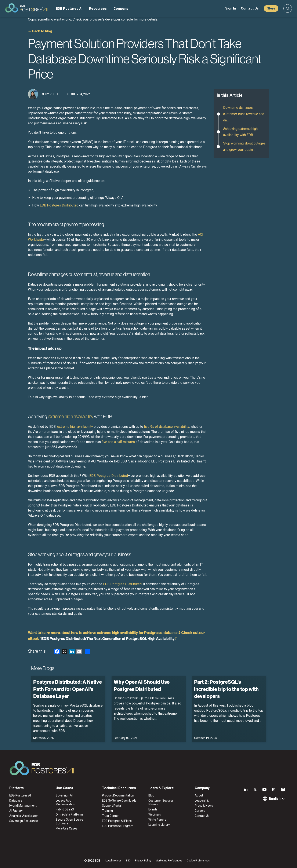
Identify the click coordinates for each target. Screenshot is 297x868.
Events (153, 809)
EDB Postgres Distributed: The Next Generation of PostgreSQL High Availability (108, 639)
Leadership (202, 801)
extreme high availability (75, 427)
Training (107, 811)
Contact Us (250, 8)
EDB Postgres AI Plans (117, 821)
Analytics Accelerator (24, 816)
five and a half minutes (118, 442)
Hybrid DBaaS (65, 809)
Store (271, 8)
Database (16, 801)
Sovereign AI (64, 795)
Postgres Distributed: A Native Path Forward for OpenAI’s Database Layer (68, 689)
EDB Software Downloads (119, 801)
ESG (128, 861)
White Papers (157, 820)
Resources (98, 9)
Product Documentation (118, 795)
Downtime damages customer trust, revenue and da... (244, 114)
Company (121, 9)
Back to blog (42, 31)
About (199, 795)
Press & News (204, 806)
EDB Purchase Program (118, 826)
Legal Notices (113, 861)
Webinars (155, 814)
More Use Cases (66, 828)
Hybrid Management (23, 806)
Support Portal (112, 806)
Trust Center (110, 816)
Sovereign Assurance (24, 821)
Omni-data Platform (69, 814)
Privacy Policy (143, 861)
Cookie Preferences (198, 861)
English (275, 799)
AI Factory (16, 811)
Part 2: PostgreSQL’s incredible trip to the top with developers (226, 689)
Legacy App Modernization (65, 802)
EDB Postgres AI (69, 9)
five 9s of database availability (166, 427)
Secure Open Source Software (69, 821)
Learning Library (159, 825)
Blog (151, 795)
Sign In (231, 8)
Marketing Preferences (169, 861)
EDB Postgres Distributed (59, 205)
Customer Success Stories (161, 802)
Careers (200, 811)
